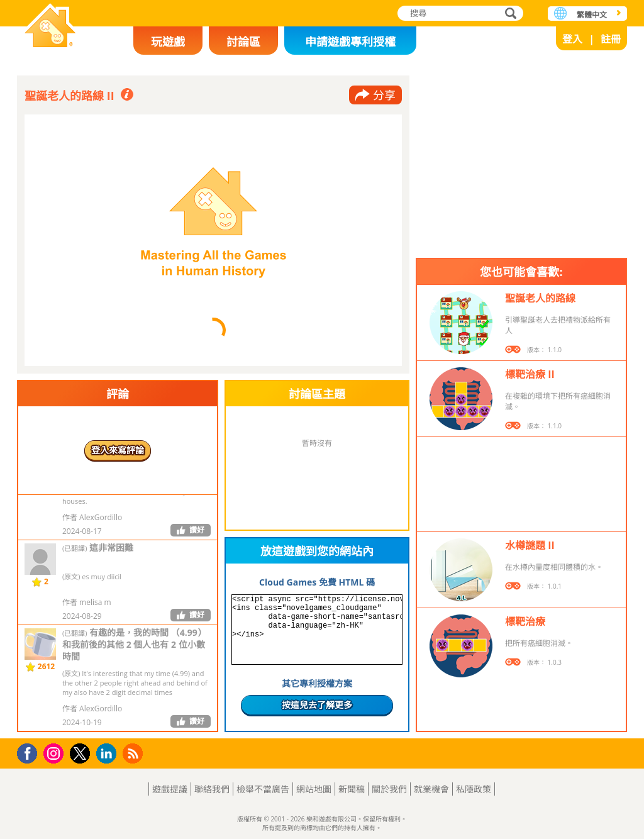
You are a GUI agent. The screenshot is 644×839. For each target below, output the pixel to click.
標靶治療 (525, 621)
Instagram (55, 753)
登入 (572, 39)
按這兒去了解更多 (317, 705)
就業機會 (431, 789)
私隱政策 (474, 789)
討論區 (243, 42)
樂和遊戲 (50, 27)
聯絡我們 (212, 789)
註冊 (611, 39)
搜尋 (509, 14)
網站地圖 (314, 789)
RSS (134, 753)
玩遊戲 (168, 42)
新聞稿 (352, 789)
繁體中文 (592, 15)
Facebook (31, 752)
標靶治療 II (530, 374)
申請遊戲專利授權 (350, 42)
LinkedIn (108, 754)
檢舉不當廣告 (263, 789)
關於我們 (389, 789)
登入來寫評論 (118, 450)
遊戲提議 (170, 789)
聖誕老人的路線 (540, 298)
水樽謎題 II (530, 545)
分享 (384, 95)
